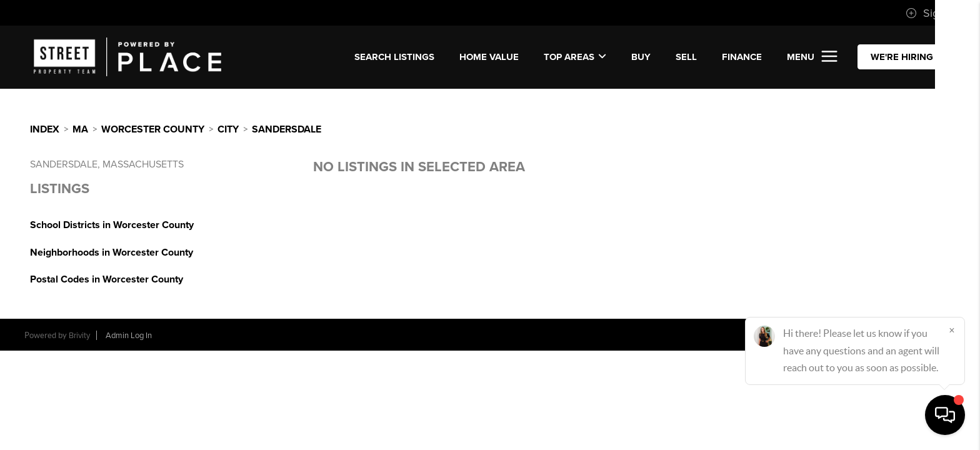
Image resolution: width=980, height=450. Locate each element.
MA (80, 129)
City (228, 129)
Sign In (931, 13)
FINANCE (742, 57)
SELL (686, 57)
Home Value (489, 57)
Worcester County (153, 129)
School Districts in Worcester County (112, 225)
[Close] (952, 330)
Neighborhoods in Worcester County (112, 252)
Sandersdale (287, 129)
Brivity (79, 336)
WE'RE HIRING (902, 57)
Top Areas (575, 57)
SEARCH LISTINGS (394, 57)
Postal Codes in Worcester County (107, 279)
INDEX (45, 129)
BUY (641, 57)
